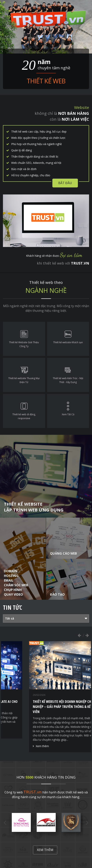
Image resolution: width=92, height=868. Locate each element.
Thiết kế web (46, 81)
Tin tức (13, 607)
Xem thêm (15, 732)
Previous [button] (79, 635)
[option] (21, 822)
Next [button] (87, 635)
